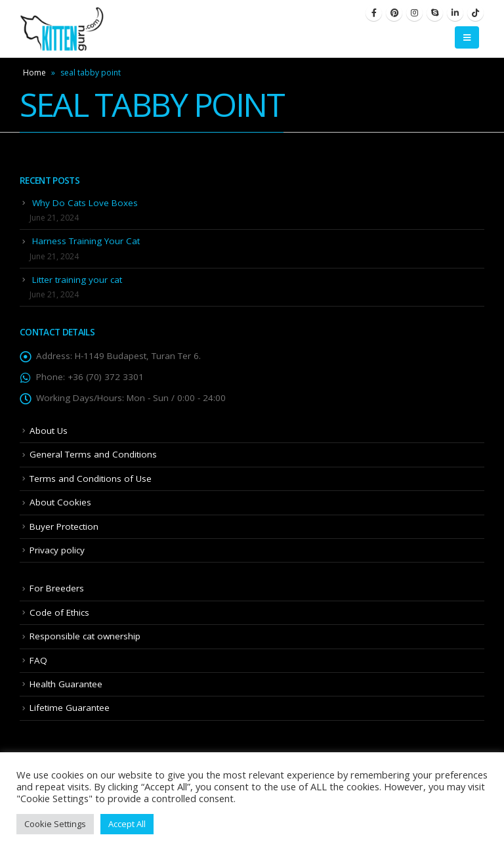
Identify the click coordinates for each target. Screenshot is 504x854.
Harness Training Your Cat (86, 241)
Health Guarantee (66, 684)
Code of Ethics (59, 612)
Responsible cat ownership (85, 636)
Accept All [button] (127, 824)
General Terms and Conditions (93, 454)
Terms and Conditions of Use (91, 479)
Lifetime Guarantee (70, 708)
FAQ (38, 660)
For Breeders (57, 588)
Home (34, 73)
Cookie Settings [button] (55, 824)
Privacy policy (57, 550)
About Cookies (60, 502)
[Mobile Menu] (467, 37)
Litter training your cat (77, 280)
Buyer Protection (64, 526)
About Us (49, 431)
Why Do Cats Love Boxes (85, 203)
